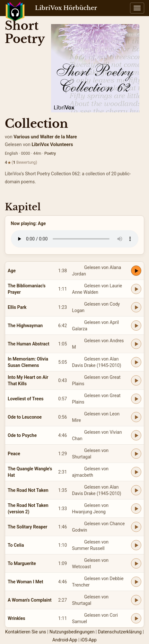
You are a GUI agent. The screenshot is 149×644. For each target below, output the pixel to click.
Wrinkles (16, 618)
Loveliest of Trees (26, 399)
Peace (14, 454)
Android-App (65, 640)
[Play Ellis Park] (136, 307)
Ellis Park (17, 307)
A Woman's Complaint (30, 600)
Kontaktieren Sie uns (26, 632)
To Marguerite (22, 563)
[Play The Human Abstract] (136, 344)
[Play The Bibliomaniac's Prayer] (136, 289)
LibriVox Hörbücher (66, 8)
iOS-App (89, 640)
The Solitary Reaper (27, 527)
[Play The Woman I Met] (136, 582)
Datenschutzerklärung (120, 632)
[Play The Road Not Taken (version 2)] (136, 509)
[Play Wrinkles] (136, 618)
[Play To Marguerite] (136, 563)
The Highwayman (25, 326)
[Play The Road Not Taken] (136, 490)
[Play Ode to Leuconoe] (136, 417)
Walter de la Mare (58, 137)
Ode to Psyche (22, 435)
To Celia (16, 545)
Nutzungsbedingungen (72, 632)
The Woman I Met (25, 582)
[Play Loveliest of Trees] (136, 399)
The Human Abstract (29, 344)
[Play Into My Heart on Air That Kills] (136, 380)
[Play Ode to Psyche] (136, 435)
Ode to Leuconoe (25, 417)
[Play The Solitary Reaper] (136, 527)
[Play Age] (136, 271)
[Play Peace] (136, 454)
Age (12, 271)
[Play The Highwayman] (136, 326)
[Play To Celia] (136, 545)
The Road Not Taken (28, 490)
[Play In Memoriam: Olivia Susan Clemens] (136, 362)
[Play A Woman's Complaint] (136, 600)
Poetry (50, 153)
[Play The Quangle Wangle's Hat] (136, 472)
